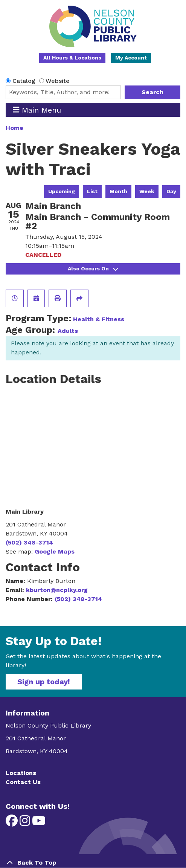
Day (171, 191)
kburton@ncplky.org (57, 590)
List (92, 191)
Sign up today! (44, 682)
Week (147, 191)
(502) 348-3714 (29, 542)
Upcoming (62, 191)
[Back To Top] (93, 863)
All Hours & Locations (72, 58)
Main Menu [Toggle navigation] (37, 110)
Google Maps (55, 551)
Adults (68, 331)
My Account (131, 58)
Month (118, 191)
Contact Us (23, 782)
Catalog (24, 81)
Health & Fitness (99, 319)
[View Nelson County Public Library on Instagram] (26, 823)
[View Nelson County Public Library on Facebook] (13, 823)
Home (14, 128)
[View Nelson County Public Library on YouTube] (39, 823)
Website (58, 81)
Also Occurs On (93, 268)
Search (152, 92)
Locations (21, 773)
